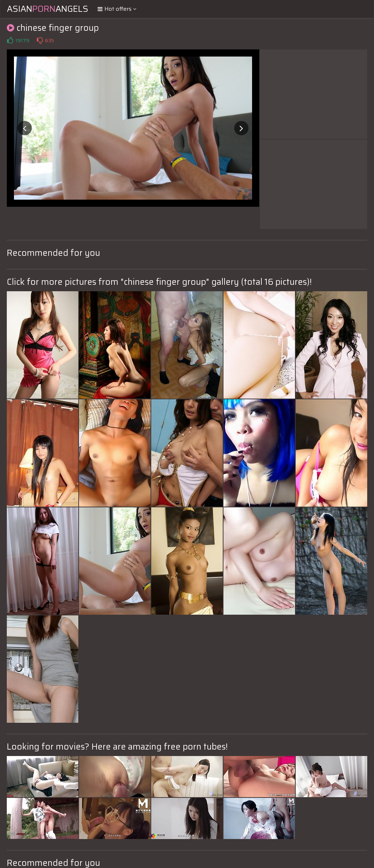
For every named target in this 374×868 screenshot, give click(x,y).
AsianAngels (48, 9)
